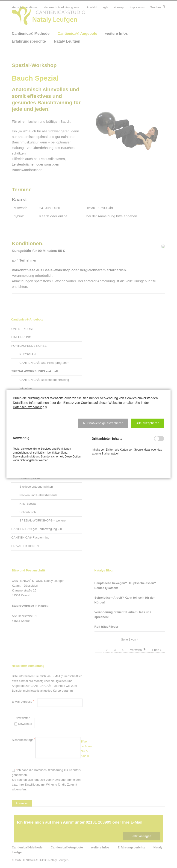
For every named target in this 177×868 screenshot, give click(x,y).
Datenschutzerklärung (29, 407)
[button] (103, 423)
